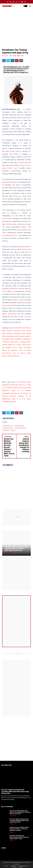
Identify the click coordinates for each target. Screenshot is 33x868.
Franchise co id (16, 393)
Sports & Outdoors (10, 350)
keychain (22, 289)
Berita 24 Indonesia (19, 382)
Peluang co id (24, 396)
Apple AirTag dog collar (17, 196)
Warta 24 (13, 402)
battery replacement (9, 314)
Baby (4, 331)
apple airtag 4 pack (19, 426)
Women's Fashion (14, 356)
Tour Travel (26, 399)
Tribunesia (6, 402)
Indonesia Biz (18, 388)
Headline (22, 56)
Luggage (23, 342)
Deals (23, 333)
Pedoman (13, 866)
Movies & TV (13, 345)
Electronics (11, 336)
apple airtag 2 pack (8, 426)
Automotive (27, 328)
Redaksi (14, 867)
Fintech (10, 388)
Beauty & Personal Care (16, 331)
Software (27, 347)
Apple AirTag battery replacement (14, 224)
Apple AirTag (17, 118)
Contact (6, 866)
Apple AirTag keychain (10, 182)
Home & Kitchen (16, 339)
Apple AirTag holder (12, 151)
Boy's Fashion (7, 333)
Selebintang (6, 399)
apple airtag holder (8, 428)
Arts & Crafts (17, 328)
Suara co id (16, 399)
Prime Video (18, 347)
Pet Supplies (7, 347)
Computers (17, 333)
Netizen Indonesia (9, 396)
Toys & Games (19, 353)
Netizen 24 (27, 393)
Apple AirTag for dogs (14, 235)
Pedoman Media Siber (23, 866)
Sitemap (21, 867)
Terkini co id (17, 390)
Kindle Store (14, 342)
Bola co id (23, 385)
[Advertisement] (16, 27)
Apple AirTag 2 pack (22, 165)
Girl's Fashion (20, 336)
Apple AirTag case (24, 249)
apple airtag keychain (20, 428)
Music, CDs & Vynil (24, 345)
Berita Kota (14, 385)
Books (28, 331)
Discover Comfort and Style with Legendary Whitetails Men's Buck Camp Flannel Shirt (15, 791)
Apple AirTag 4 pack (10, 168)
